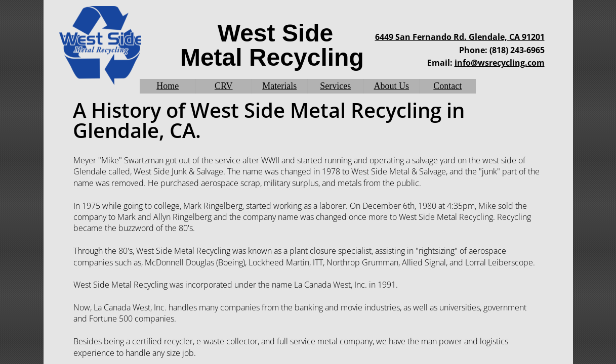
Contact (447, 86)
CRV (224, 86)
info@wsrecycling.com (500, 63)
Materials (279, 86)
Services (335, 86)
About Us (392, 86)
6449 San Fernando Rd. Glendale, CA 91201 (460, 37)
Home (168, 86)
